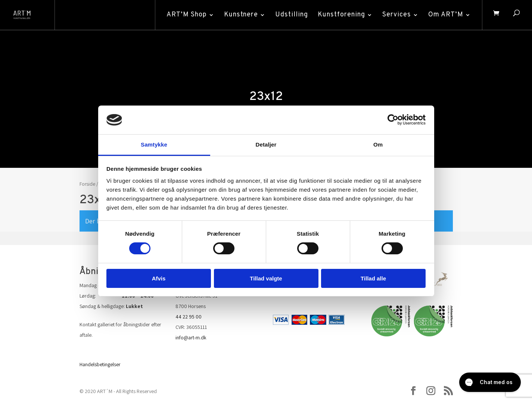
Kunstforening (340, 15)
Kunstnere (240, 15)
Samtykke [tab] (154, 145)
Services (396, 15)
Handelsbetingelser (100, 364)
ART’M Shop (186, 15)
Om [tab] (378, 145)
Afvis (159, 278)
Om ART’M (445, 15)
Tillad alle (373, 278)
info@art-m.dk (191, 337)
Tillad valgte (266, 278)
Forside (87, 184)
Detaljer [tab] (266, 145)
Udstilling (290, 15)
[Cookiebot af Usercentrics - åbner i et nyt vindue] (393, 120)
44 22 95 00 (189, 317)
